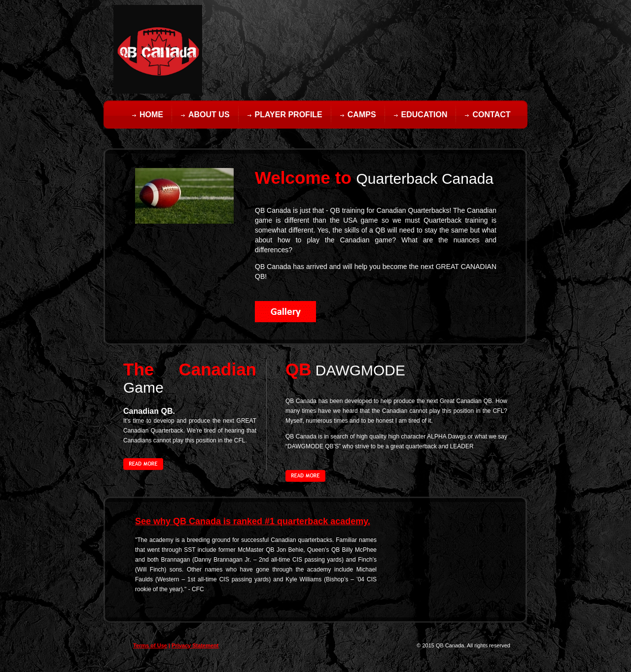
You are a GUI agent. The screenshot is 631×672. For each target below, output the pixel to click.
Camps (362, 115)
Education (424, 115)
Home (151, 115)
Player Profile (289, 115)
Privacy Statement (195, 645)
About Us (209, 115)
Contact (491, 115)
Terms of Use (150, 645)
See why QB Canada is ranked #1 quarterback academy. (253, 521)
